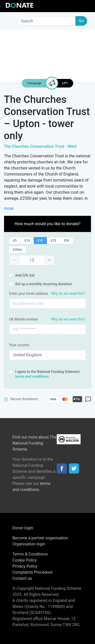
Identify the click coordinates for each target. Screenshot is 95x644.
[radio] (15, 241)
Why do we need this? (68, 294)
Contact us (22, 578)
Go (81, 21)
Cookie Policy (25, 560)
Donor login (23, 528)
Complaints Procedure (32, 572)
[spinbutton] (32, 260)
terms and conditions (32, 376)
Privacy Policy (25, 566)
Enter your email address (29, 294)
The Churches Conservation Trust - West (40, 146)
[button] (14, 260)
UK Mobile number (24, 319)
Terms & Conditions (30, 554)
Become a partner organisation (40, 538)
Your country (19, 345)
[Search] (46, 21)
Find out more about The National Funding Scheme (34, 443)
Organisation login (29, 544)
